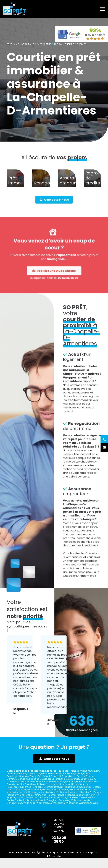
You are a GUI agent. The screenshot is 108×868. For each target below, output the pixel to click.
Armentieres (20, 774)
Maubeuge (34, 792)
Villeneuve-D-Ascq (25, 803)
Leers (9, 790)
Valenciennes (79, 800)
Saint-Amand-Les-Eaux (30, 798)
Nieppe (10, 795)
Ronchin (62, 795)
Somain (42, 800)
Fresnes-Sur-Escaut (87, 782)
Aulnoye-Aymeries (72, 774)
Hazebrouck (78, 784)
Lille (15, 790)
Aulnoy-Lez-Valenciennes (48, 774)
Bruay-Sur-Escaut (40, 776)
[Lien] (15, 9)
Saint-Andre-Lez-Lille (55, 798)
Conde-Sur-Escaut (28, 779)
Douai (84, 779)
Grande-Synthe (15, 784)
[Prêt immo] (16, 185)
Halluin (41, 784)
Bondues (24, 776)
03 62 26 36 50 (58, 261)
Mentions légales (35, 852)
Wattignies (72, 803)
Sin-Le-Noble (30, 800)
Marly (94, 790)
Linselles (22, 790)
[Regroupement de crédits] (92, 185)
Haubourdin (52, 784)
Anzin (10, 774)
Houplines (12, 787)
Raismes (52, 795)
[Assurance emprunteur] (67, 185)
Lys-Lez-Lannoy (60, 790)
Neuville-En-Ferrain (91, 792)
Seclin (18, 800)
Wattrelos (84, 803)
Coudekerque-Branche (52, 779)
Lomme (31, 790)
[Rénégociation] (41, 185)
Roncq (71, 795)
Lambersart (82, 787)
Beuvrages (13, 776)
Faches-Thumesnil (54, 782)
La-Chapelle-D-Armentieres (44, 787)
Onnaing (20, 795)
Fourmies (70, 782)
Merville (45, 792)
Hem (88, 784)
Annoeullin (94, 771)
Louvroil (46, 790)
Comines (12, 779)
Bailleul (87, 774)
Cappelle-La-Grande (73, 776)
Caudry (90, 776)
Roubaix (80, 795)
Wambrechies (44, 803)
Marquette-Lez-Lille (17, 792)
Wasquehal (59, 803)
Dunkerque (24, 782)
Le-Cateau (95, 787)
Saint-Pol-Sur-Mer (77, 798)
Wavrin (94, 803)
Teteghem (53, 800)
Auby (30, 774)
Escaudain (37, 782)
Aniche (83, 771)
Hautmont (65, 784)
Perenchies (40, 795)
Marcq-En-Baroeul (80, 790)
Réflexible (54, 856)
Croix (68, 779)
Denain (76, 779)
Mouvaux (75, 792)
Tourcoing (65, 800)
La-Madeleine (68, 787)
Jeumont (23, 787)
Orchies (30, 795)
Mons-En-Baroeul (59, 792)
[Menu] (103, 9)
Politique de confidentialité (64, 852)
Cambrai (56, 776)
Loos (39, 790)
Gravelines (31, 784)
